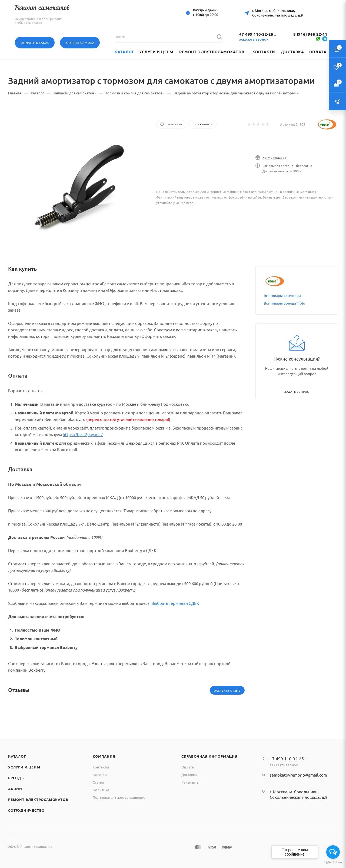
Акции (15, 789)
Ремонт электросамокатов (38, 799)
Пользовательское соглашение (119, 797)
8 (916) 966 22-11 (310, 34)
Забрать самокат (81, 42)
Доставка (189, 775)
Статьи (98, 782)
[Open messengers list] (333, 852)
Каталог (17, 756)
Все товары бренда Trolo (285, 303)
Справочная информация (209, 756)
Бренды (16, 778)
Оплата (188, 767)
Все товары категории (282, 296)
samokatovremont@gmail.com (298, 775)
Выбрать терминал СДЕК (175, 603)
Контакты (101, 767)
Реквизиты (190, 782)
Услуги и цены (24, 767)
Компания (104, 756)
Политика (101, 790)
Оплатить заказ (35, 42)
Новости (100, 775)
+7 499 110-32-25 (256, 34)
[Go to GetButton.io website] (333, 862)
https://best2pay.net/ (83, 434)
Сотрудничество (26, 810)
